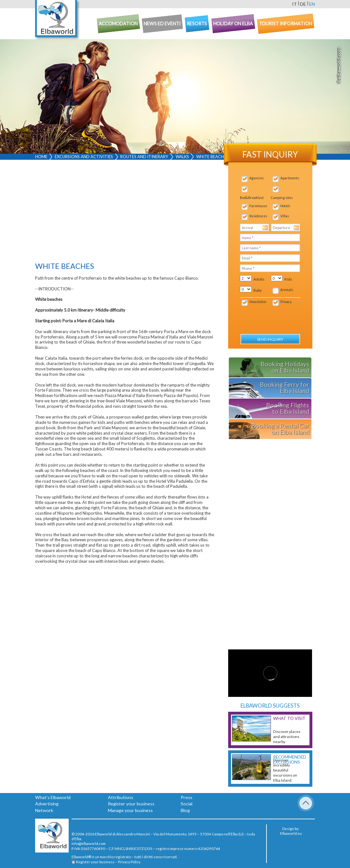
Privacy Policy (129, 862)
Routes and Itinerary (144, 157)
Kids (288, 279)
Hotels (285, 206)
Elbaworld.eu (291, 833)
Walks (182, 157)
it (294, 4)
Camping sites (282, 198)
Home (41, 157)
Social (187, 804)
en (312, 4)
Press (187, 797)
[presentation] (274, 317)
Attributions (121, 797)
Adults (259, 279)
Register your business (131, 804)
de (303, 4)
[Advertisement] (125, 212)
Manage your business (130, 810)
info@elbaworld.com (89, 843)
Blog (185, 810)
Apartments (290, 178)
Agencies (256, 178)
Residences (258, 216)
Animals (287, 290)
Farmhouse (258, 206)
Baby (258, 290)
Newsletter (258, 302)
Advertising (47, 804)
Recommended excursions (290, 759)
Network (44, 810)
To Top (306, 803)
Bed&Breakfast (252, 198)
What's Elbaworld (53, 797)
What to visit (289, 718)
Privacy (286, 302)
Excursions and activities (84, 157)
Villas (285, 216)
